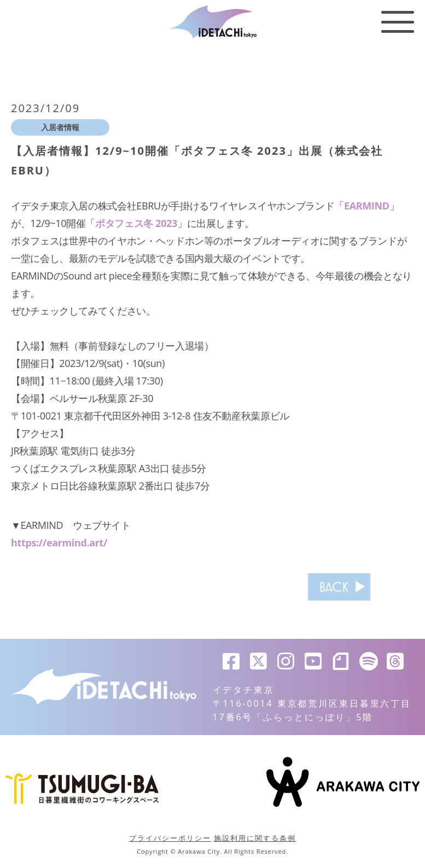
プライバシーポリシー (170, 838)
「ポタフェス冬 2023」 (136, 223)
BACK (334, 587)
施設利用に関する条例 (255, 838)
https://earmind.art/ (59, 543)
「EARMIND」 (366, 206)
